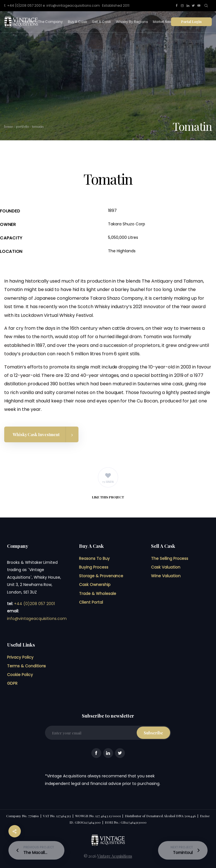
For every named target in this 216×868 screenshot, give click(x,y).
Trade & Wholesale (98, 594)
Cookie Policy (20, 675)
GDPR (12, 683)
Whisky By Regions (132, 22)
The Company (50, 22)
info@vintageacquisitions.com (37, 619)
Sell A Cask (101, 22)
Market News (163, 22)
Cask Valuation (166, 567)
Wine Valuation (166, 576)
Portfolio (23, 126)
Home (28, 22)
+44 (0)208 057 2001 (34, 604)
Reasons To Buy (94, 558)
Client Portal (91, 602)
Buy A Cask (77, 22)
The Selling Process (170, 558)
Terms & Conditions (26, 666)
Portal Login (191, 22)
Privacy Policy (20, 657)
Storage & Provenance (101, 576)
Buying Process (94, 567)
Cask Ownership (95, 585)
